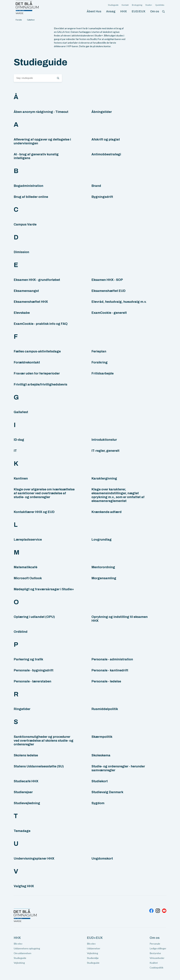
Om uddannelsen (23, 953)
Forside (19, 20)
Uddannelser (94, 948)
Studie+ (149, 5)
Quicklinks (160, 5)
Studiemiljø (93, 958)
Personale (155, 944)
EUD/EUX (139, 11)
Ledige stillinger (158, 948)
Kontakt (125, 5)
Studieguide (113, 5)
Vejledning (19, 963)
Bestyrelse (155, 953)
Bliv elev (18, 944)
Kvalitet (154, 963)
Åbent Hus (94, 11)
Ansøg (111, 11)
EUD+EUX (95, 938)
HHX (124, 11)
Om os (155, 11)
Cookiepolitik (157, 968)
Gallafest (31, 20)
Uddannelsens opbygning (27, 948)
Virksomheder (157, 958)
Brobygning (137, 5)
